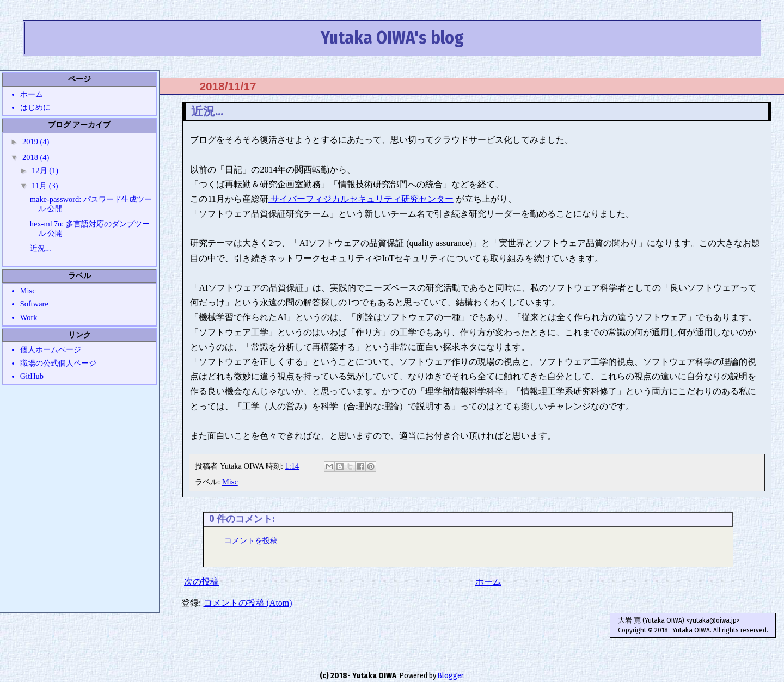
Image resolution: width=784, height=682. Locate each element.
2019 (31, 142)
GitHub (32, 376)
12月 (40, 170)
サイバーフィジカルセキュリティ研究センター (361, 199)
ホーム (488, 582)
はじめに (35, 107)
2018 (31, 157)
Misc (230, 482)
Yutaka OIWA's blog (392, 38)
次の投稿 (201, 582)
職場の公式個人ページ (58, 363)
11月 (40, 186)
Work (29, 317)
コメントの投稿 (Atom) (248, 603)
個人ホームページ (51, 349)
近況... (41, 248)
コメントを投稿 (251, 541)
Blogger (451, 676)
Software (34, 304)
